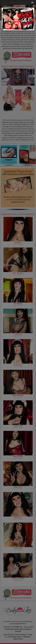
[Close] (34, 6)
